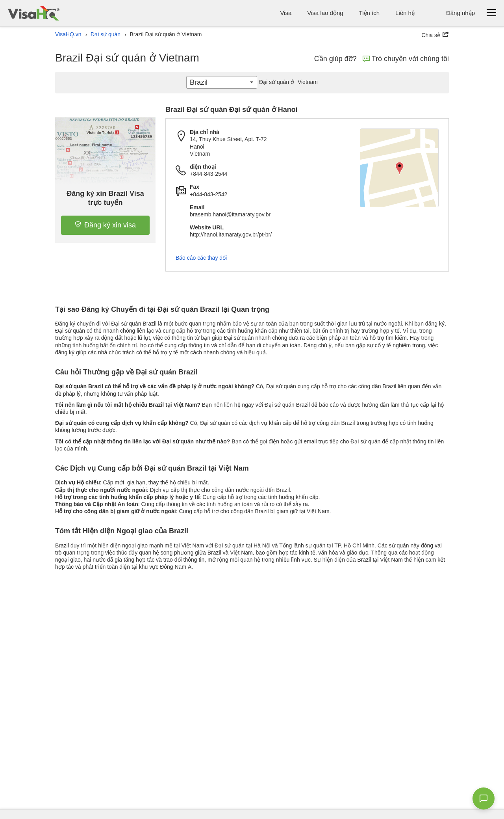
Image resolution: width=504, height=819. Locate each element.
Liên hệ (405, 13)
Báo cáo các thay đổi (201, 258)
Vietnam (287, 82)
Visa (286, 13)
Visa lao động (325, 13)
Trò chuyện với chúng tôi (406, 59)
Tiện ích (369, 13)
